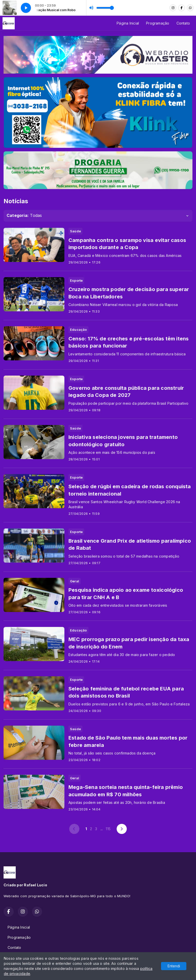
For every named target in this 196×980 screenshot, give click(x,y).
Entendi (174, 966)
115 (108, 829)
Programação (158, 23)
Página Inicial (128, 23)
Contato (183, 23)
